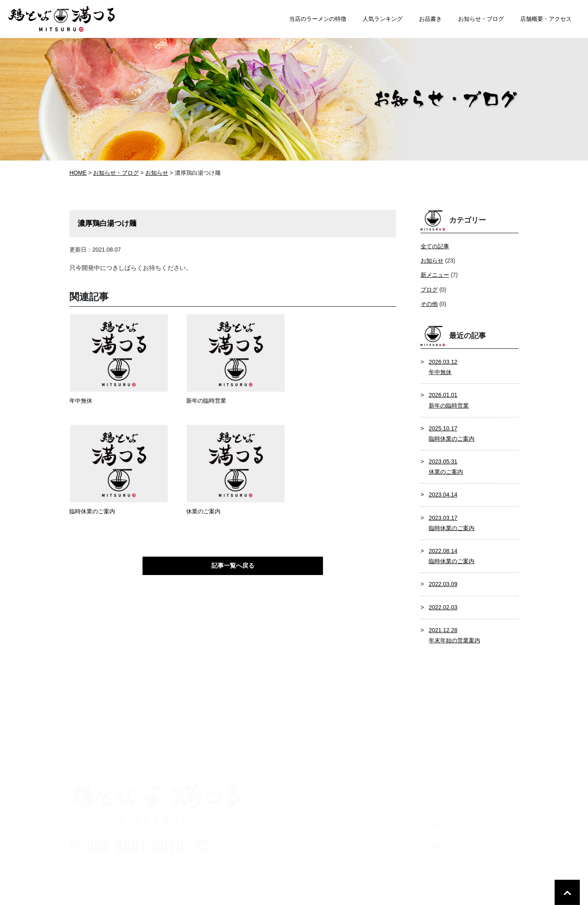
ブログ (429, 290)
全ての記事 (435, 246)
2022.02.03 (443, 607)
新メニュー (435, 275)
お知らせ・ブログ (116, 173)
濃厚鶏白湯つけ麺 (107, 223)
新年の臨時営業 (206, 401)
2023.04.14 (443, 495)
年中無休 (81, 401)
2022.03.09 (443, 584)
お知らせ (432, 261)
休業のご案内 (203, 511)
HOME (78, 173)
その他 (429, 304)
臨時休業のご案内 (92, 511)
